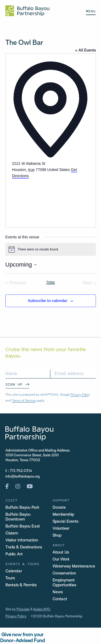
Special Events (65, 522)
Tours (10, 578)
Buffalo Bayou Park (22, 508)
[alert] (51, 249)
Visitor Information (22, 540)
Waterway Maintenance (74, 566)
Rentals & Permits (21, 585)
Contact (60, 599)
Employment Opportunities (64, 583)
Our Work (61, 559)
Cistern (12, 533)
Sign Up (14, 384)
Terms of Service (24, 401)
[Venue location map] (51, 199)
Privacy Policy (80, 395)
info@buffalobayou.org (22, 477)
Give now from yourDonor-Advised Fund (22, 638)
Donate (59, 508)
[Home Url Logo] (27, 11)
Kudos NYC (42, 610)
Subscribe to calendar (47, 301)
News (58, 592)
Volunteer (61, 529)
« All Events (86, 50)
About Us (61, 552)
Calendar (14, 571)
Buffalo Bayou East (23, 526)
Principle (23, 610)
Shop (57, 536)
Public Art (14, 554)
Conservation (64, 573)
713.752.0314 (21, 471)
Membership (63, 515)
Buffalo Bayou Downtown (18, 517)
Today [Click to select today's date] (50, 282)
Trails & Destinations (24, 547)
